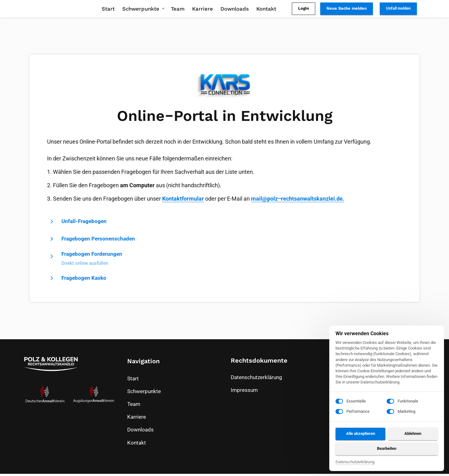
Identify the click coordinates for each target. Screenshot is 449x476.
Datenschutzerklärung (355, 462)
